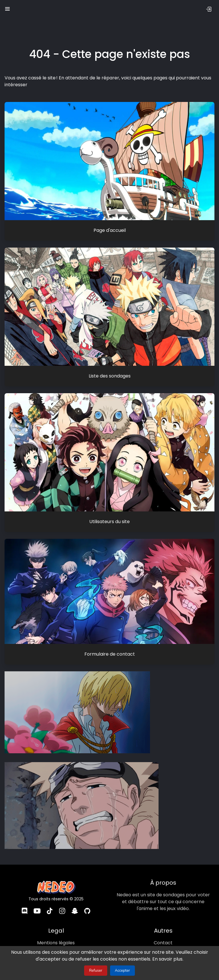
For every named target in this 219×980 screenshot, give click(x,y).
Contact (163, 942)
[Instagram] (62, 911)
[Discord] (25, 911)
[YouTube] (37, 911)
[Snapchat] (75, 911)
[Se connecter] (209, 9)
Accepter (122, 971)
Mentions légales (56, 942)
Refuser (96, 971)
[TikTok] (50, 911)
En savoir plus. (165, 959)
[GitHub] (87, 911)
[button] (7, 7)
